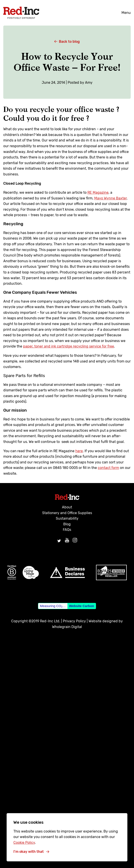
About (67, 507)
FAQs (67, 530)
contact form (108, 468)
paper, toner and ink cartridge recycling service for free (69, 346)
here (79, 451)
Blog (67, 524)
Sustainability (67, 518)
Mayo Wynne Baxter (110, 198)
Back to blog (67, 42)
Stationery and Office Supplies (67, 513)
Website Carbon (81, 606)
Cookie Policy (24, 843)
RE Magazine (98, 192)
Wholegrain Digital (67, 627)
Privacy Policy (74, 621)
